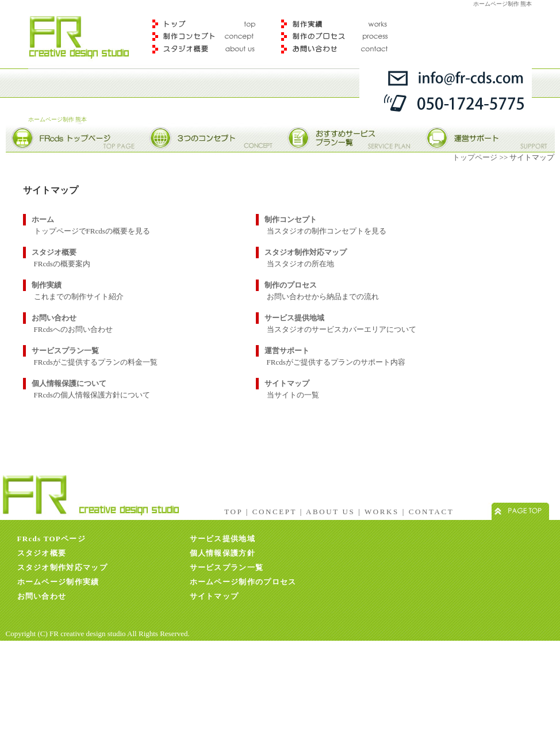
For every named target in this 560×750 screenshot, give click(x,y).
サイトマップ (287, 383)
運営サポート (287, 351)
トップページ (475, 157)
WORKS (382, 512)
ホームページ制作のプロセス (243, 582)
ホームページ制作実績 (58, 582)
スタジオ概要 (207, 52)
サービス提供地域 (294, 318)
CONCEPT (275, 512)
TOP (233, 512)
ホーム (43, 219)
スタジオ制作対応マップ (306, 252)
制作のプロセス (338, 36)
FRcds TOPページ (52, 539)
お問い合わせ (54, 318)
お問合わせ (338, 52)
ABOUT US (330, 512)
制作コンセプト (207, 36)
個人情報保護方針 (223, 553)
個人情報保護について (69, 383)
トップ (207, 18)
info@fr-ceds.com (446, 76)
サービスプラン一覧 (65, 351)
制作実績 (338, 18)
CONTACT (431, 512)
